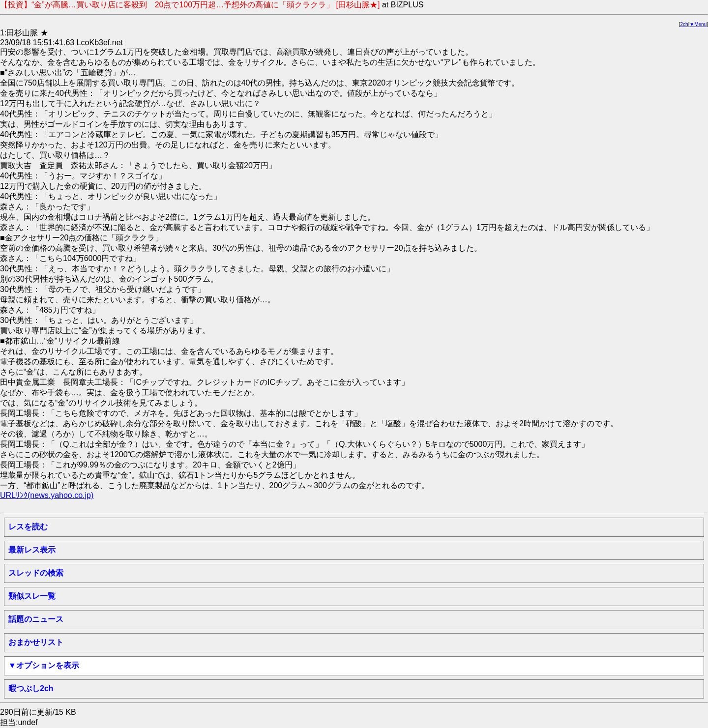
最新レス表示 (32, 550)
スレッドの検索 (36, 573)
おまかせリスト (36, 642)
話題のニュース (36, 619)
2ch (684, 24)
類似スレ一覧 (32, 596)
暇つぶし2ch (31, 688)
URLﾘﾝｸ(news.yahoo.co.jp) (47, 495)
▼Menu (698, 24)
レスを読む (28, 527)
